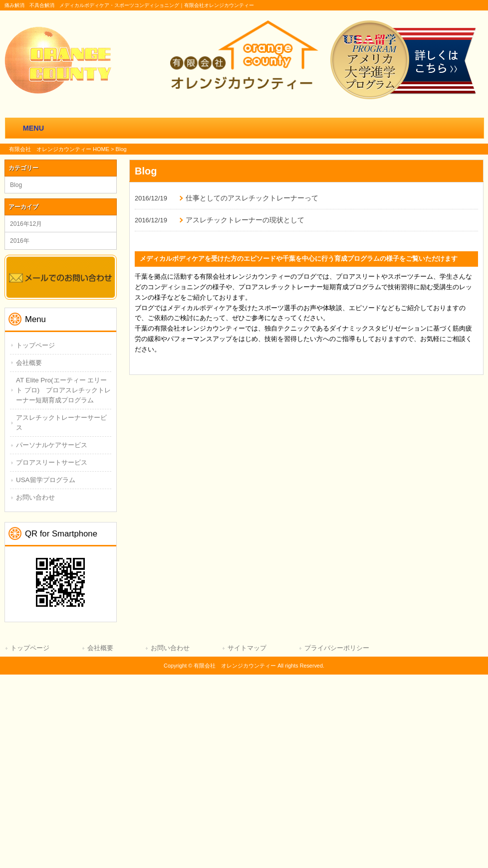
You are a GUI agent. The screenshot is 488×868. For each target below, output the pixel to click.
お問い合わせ (35, 497)
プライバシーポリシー (337, 648)
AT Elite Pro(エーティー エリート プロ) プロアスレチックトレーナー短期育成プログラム (63, 390)
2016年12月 (26, 224)
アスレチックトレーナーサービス (61, 423)
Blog (16, 185)
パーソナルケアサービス (52, 445)
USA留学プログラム (46, 480)
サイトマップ (247, 648)
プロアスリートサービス (52, 462)
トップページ (35, 345)
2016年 (20, 241)
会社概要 (29, 363)
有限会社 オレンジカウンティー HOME (59, 149)
